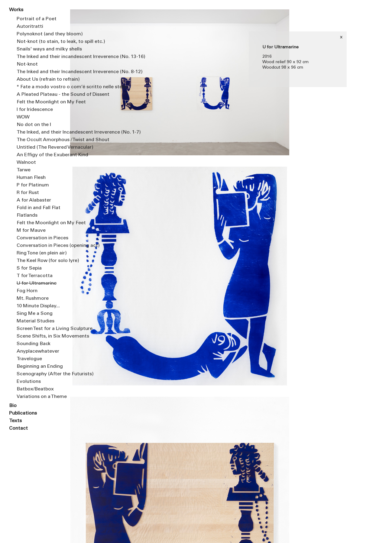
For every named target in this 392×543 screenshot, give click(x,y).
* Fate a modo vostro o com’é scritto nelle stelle (39, 87)
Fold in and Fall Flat (39, 208)
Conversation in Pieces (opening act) (39, 246)
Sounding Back (34, 344)
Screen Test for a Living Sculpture (39, 329)
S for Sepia (29, 268)
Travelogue (29, 359)
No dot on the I (34, 125)
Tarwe (24, 170)
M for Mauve (31, 231)
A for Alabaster (34, 200)
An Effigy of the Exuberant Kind (39, 155)
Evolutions (29, 382)
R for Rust (28, 193)
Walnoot (26, 163)
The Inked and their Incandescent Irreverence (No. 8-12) (39, 72)
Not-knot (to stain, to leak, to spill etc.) (39, 42)
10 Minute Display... (38, 306)
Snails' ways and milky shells (39, 49)
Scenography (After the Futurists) (39, 374)
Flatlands (27, 215)
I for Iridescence (35, 110)
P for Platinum (33, 185)
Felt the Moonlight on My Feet (39, 102)
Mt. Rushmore (33, 299)
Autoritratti (30, 27)
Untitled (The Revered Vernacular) (39, 147)
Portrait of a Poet (37, 19)
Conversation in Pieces (39, 238)
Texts (15, 421)
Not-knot (27, 64)
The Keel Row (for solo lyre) (39, 261)
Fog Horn (27, 291)
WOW (23, 117)
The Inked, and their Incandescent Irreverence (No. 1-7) (39, 132)
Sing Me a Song (35, 314)
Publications (23, 413)
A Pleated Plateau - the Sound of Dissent (39, 95)
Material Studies (36, 321)
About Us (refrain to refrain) (39, 79)
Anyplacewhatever (38, 351)
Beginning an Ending (39, 367)
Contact (18, 428)
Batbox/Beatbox (35, 389)
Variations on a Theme (39, 397)
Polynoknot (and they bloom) (39, 34)
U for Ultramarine (37, 283)
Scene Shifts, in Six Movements (39, 336)
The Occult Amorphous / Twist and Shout (39, 140)
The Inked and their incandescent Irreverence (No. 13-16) (39, 57)
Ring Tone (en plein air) (39, 253)
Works (16, 10)
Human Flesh (31, 178)
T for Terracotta (35, 276)
